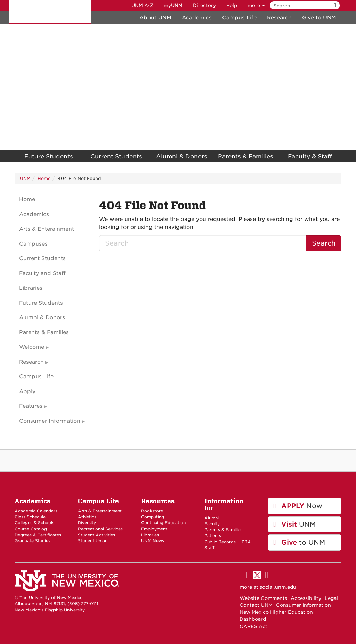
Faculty (212, 524)
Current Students (116, 156)
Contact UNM (256, 605)
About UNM (155, 18)
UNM (25, 178)
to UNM (300, 542)
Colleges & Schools (34, 523)
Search (324, 243)
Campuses (33, 244)
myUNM (173, 5)
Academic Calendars (36, 511)
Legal (331, 598)
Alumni (212, 518)
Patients (213, 536)
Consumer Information (50, 421)
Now (298, 506)
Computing (153, 517)
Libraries (31, 288)
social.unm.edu (278, 587)
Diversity (87, 523)
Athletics (87, 517)
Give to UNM (319, 18)
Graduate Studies (33, 541)
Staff (209, 548)
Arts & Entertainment (100, 511)
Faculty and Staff (42, 273)
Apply (27, 391)
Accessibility (306, 598)
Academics (197, 18)
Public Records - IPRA (228, 542)
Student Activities (96, 535)
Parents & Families (246, 156)
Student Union (93, 541)
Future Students (49, 156)
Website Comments (263, 598)
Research (279, 18)
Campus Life (239, 18)
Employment (154, 529)
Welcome (32, 347)
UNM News (153, 541)
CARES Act (253, 626)
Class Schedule (30, 517)
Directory (204, 5)
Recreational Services (100, 529)
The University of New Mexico (50, 12)
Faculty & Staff (310, 156)
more (256, 5)
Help (232, 5)
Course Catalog (31, 529)
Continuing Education (163, 523)
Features (31, 406)
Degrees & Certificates (38, 535)
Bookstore (152, 511)
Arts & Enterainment (47, 229)
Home (44, 178)
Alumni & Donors (182, 156)
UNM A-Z (142, 5)
